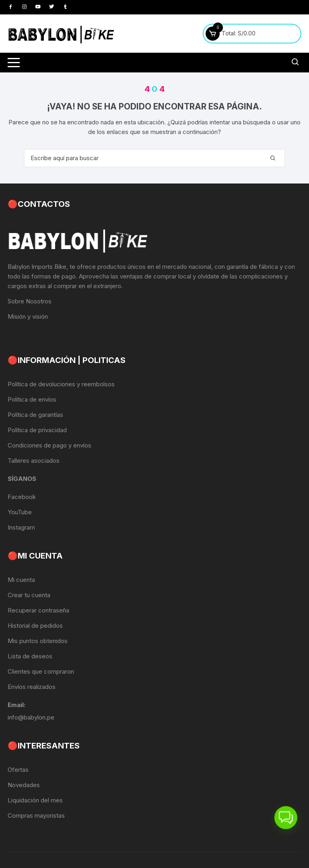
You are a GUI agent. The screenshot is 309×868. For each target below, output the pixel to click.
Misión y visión (28, 316)
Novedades (24, 785)
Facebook (22, 497)
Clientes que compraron (41, 671)
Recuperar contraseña (38, 610)
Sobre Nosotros (30, 301)
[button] (285, 816)
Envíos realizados (32, 687)
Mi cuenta (21, 580)
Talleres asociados (34, 461)
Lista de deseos (30, 656)
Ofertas (18, 770)
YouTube (20, 512)
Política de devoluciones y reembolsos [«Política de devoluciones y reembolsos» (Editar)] (61, 384)
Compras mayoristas (36, 815)
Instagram (21, 527)
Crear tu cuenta (29, 595)
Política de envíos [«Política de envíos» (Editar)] (32, 399)
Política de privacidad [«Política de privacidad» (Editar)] (37, 430)
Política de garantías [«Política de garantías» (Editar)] (35, 415)
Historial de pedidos (35, 626)
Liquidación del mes (35, 800)
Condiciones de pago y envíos (49, 445)
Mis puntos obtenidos (38, 641)
